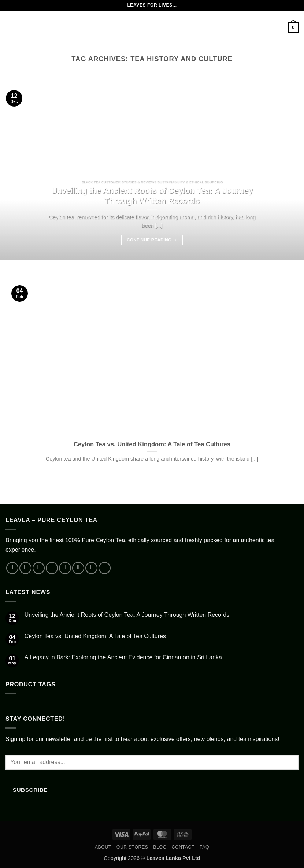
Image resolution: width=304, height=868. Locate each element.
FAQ (204, 847)
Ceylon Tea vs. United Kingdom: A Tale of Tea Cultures (152, 444)
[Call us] (78, 568)
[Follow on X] (52, 568)
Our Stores (132, 847)
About (103, 847)
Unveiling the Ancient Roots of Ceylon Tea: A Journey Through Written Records (152, 196)
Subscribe (30, 790)
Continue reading (152, 240)
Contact (183, 847)
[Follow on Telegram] (105, 568)
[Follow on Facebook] (12, 568)
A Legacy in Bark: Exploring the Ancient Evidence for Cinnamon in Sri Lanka (123, 657)
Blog (160, 847)
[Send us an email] (65, 568)
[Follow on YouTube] (91, 568)
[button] (10, 27)
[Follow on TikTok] (39, 568)
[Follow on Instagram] (25, 568)
